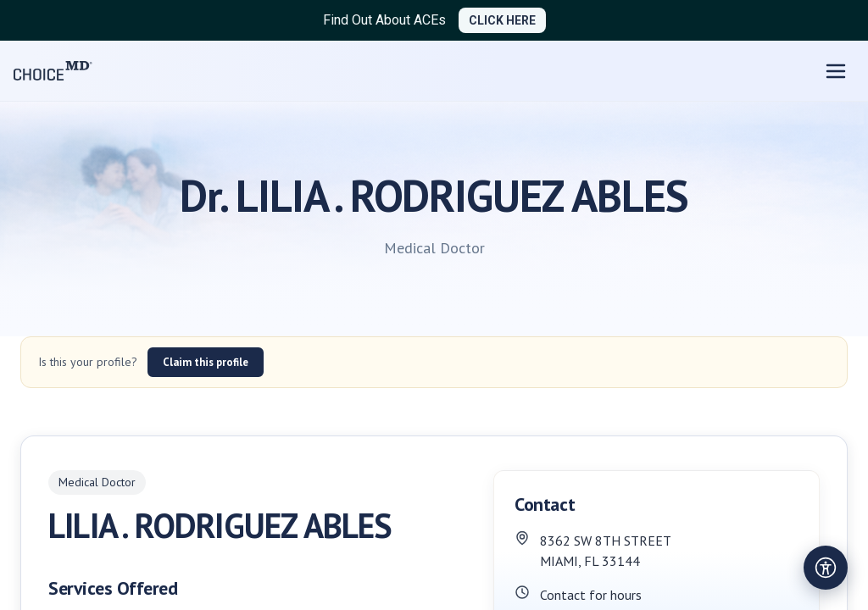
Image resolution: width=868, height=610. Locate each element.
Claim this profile (206, 362)
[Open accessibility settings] (826, 568)
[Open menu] (836, 71)
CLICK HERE (502, 20)
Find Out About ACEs (384, 20)
